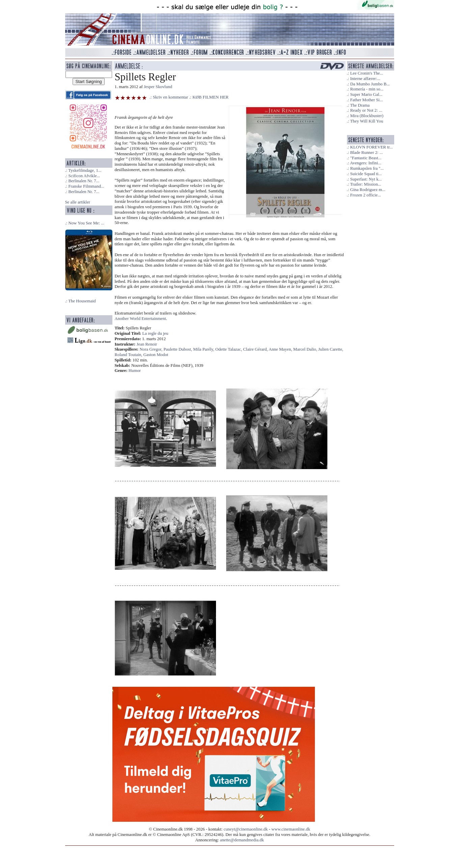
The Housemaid (82, 301)
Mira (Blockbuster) (367, 116)
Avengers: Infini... (366, 163)
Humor (135, 371)
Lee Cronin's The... (367, 73)
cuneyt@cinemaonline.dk (246, 829)
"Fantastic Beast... (366, 158)
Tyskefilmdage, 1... (85, 170)
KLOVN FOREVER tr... (371, 147)
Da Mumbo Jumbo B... (370, 84)
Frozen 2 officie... (365, 195)
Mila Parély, (204, 349)
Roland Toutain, (129, 355)
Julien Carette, (331, 349)
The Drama (360, 105)
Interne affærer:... (365, 79)
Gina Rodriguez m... (368, 190)
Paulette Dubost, (179, 349)
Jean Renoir (147, 344)
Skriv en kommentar (171, 97)
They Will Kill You (367, 121)
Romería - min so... (367, 89)
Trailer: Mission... (366, 184)
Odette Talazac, (229, 349)
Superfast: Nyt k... (366, 179)
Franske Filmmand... (86, 186)
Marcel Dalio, (306, 349)
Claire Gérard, (256, 349)
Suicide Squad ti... (366, 174)
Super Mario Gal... (366, 94)
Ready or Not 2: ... (366, 110)
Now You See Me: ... (86, 223)
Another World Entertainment (140, 319)
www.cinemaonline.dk (291, 829)
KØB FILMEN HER (210, 97)
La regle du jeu (155, 333)
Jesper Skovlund (158, 87)
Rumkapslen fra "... (367, 168)
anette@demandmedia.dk (242, 840)
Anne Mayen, (281, 349)
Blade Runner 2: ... (366, 153)
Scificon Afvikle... (84, 176)
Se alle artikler (78, 202)
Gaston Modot (156, 355)
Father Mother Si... (366, 100)
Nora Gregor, (152, 349)
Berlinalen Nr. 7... (84, 181)
